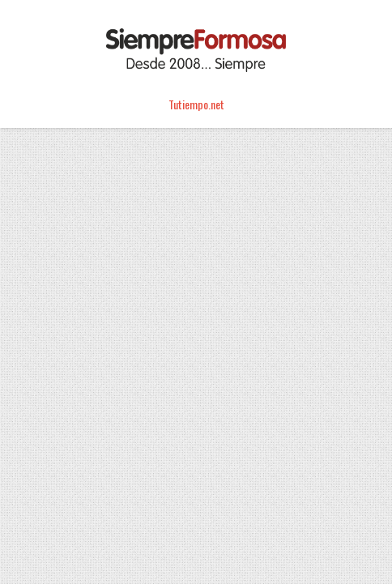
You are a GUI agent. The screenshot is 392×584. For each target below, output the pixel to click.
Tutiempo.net (196, 104)
